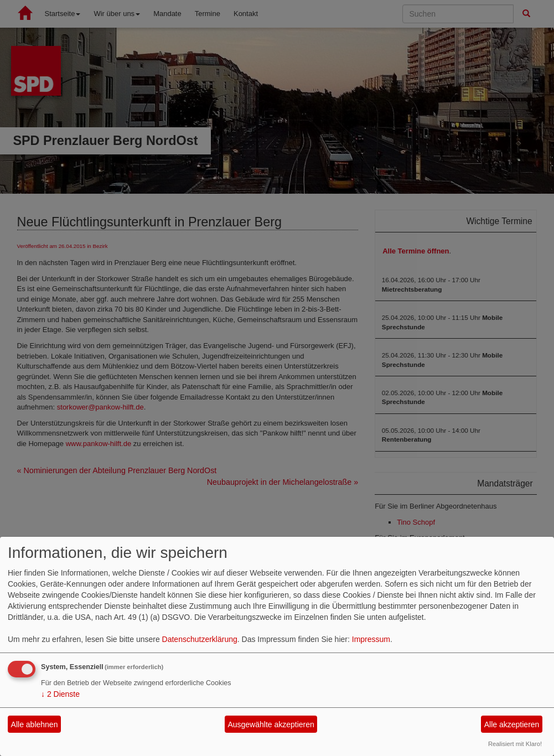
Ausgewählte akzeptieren (271, 724)
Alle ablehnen (35, 724)
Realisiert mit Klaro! (515, 744)
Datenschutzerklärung (200, 639)
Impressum (371, 639)
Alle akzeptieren (512, 724)
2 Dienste (60, 694)
